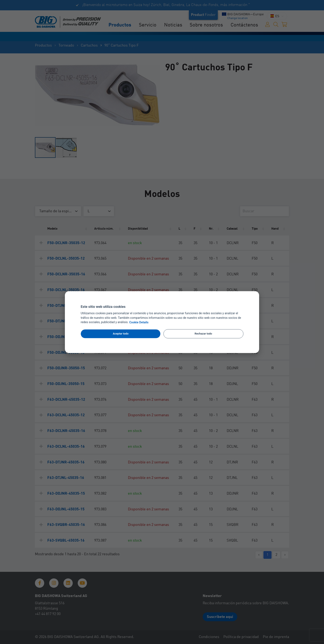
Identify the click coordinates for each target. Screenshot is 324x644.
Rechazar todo (203, 334)
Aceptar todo (121, 334)
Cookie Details (139, 322)
